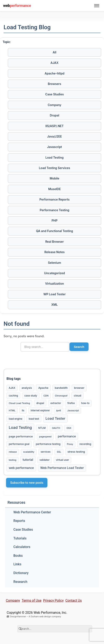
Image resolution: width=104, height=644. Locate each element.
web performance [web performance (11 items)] (21, 468)
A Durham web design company (45, 617)
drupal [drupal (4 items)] (40, 403)
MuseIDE (55, 189)
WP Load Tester (55, 294)
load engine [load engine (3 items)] (16, 419)
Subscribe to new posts (27, 483)
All (55, 52)
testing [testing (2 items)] (13, 460)
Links (17, 564)
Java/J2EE (55, 136)
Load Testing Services (55, 168)
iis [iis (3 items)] (23, 410)
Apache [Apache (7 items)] (43, 388)
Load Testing (55, 157)
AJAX (55, 63)
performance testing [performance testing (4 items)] (48, 444)
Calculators (22, 547)
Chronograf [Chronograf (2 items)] (61, 396)
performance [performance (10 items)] (67, 436)
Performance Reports (55, 199)
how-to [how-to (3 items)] (85, 403)
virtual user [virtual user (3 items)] (62, 460)
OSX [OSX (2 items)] (69, 428)
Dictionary (21, 573)
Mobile (55, 178)
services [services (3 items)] (46, 452)
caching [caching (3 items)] (13, 396)
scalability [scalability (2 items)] (29, 452)
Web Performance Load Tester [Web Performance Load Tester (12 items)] (62, 468)
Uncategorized (55, 273)
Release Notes (55, 252)
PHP (55, 220)
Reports (19, 521)
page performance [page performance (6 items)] (21, 436)
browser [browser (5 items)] (79, 388)
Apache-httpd (55, 73)
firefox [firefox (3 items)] (71, 403)
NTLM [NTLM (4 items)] (42, 428)
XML (55, 305)
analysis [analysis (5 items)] (27, 388)
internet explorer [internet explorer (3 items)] (40, 410)
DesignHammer (18, 617)
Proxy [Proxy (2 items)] (70, 444)
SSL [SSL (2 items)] (59, 452)
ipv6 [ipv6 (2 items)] (59, 410)
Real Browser (55, 242)
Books (18, 556)
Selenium (55, 263)
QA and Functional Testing (55, 231)
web (17, 6)
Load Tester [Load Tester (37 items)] (55, 418)
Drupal (55, 115)
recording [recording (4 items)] (85, 444)
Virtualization (55, 283)
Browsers (55, 84)
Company (55, 105)
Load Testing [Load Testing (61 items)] (20, 427)
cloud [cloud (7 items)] (77, 395)
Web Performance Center (32, 512)
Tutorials (20, 538)
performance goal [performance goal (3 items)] (19, 444)
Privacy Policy (53, 600)
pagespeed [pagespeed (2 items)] (45, 437)
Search (79, 347)
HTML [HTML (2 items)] (12, 410)
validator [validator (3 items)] (44, 460)
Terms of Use (32, 600)
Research (20, 582)
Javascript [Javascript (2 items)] (73, 410)
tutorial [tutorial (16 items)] (28, 460)
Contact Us (74, 600)
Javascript (55, 147)
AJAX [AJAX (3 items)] (12, 388)
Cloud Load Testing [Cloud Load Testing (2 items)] (19, 403)
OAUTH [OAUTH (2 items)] (56, 428)
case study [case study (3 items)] (31, 396)
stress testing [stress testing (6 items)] (76, 452)
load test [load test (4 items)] (34, 419)
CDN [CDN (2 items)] (46, 396)
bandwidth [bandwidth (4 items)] (61, 388)
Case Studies (55, 94)
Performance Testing (55, 210)
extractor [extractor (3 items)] (56, 403)
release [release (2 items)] (13, 452)
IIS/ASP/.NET (55, 126)
